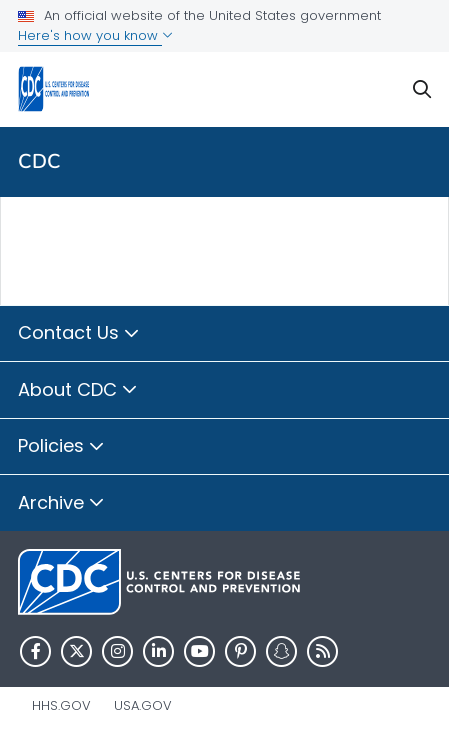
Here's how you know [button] (95, 35)
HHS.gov (61, 705)
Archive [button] (61, 504)
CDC (39, 161)
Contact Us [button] (79, 334)
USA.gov (143, 705)
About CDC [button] (78, 391)
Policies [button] (61, 447)
